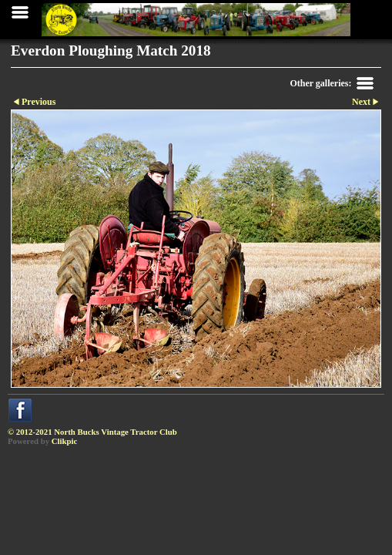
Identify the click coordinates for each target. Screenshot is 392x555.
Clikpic (65, 441)
